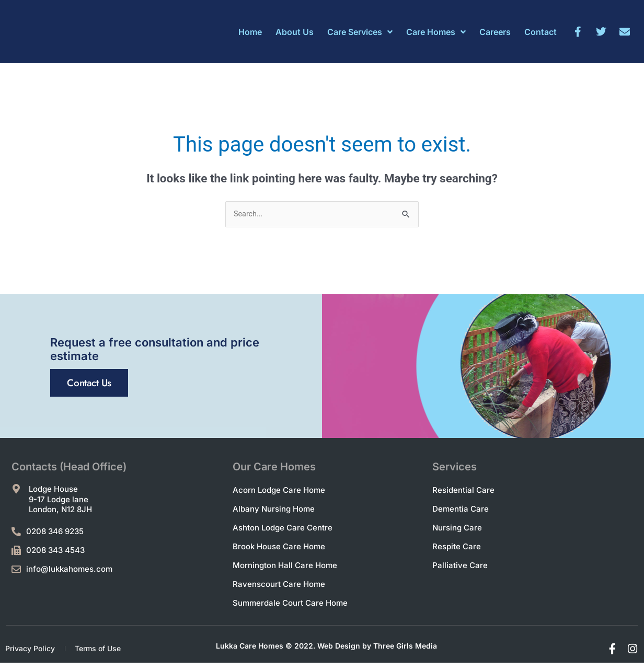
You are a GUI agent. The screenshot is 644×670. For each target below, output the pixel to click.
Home (250, 32)
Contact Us (116, 448)
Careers (495, 32)
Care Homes (436, 32)
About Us (295, 32)
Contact (540, 32)
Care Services (360, 32)
